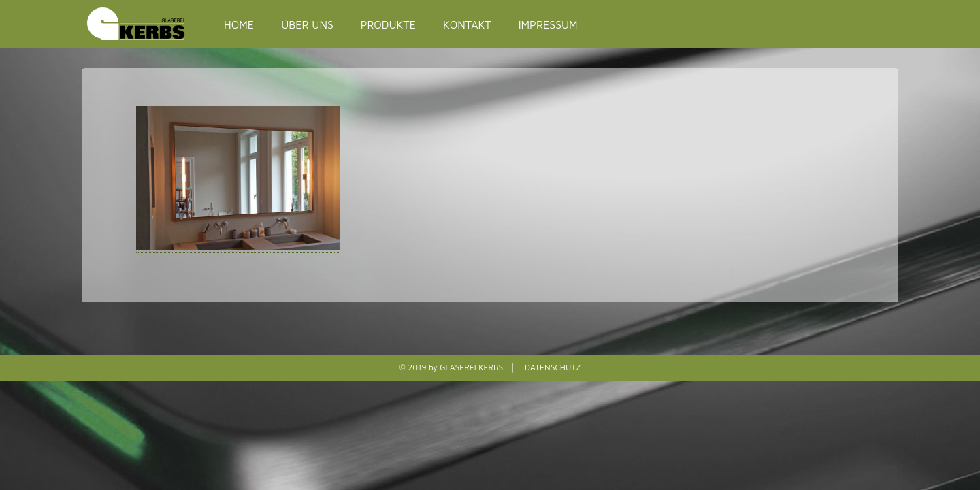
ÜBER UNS (307, 24)
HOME (239, 24)
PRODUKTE (388, 24)
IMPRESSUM (548, 24)
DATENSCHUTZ (553, 367)
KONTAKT (467, 24)
